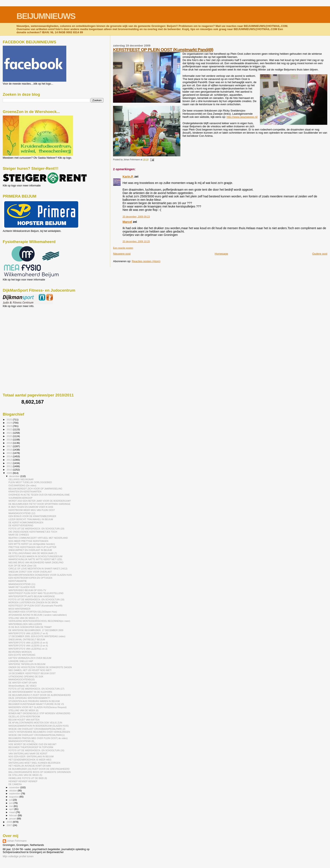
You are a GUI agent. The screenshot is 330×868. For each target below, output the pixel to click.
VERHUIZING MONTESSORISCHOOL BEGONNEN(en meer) (39, 621)
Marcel (127, 222)
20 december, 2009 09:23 (136, 217)
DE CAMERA (15, 784)
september (15, 794)
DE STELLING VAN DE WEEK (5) (25, 775)
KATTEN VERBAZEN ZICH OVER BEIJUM (30, 658)
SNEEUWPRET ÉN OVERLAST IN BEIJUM (30, 550)
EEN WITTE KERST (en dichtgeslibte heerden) (32, 544)
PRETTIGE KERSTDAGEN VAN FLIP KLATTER (32, 547)
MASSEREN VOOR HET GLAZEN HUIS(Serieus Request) (37, 707)
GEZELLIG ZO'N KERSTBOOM (24, 716)
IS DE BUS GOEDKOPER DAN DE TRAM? (30, 627)
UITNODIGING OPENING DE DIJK (26, 677)
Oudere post (320, 254)
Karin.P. (128, 177)
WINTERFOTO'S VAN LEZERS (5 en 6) (28, 643)
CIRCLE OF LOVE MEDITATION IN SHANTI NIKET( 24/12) (38, 569)
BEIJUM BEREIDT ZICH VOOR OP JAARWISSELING (35, 489)
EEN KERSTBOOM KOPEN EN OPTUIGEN (30, 578)
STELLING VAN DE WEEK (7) (23, 618)
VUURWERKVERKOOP (20, 498)
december (15, 476)
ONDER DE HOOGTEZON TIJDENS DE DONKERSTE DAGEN (40, 667)
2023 (10, 426)
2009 (10, 473)
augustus (14, 797)
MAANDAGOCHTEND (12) (22, 513)
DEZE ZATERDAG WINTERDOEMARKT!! (29, 698)
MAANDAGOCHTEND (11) (22, 584)
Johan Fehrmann (17, 841)
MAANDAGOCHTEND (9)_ (22, 741)
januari (13, 819)
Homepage (221, 254)
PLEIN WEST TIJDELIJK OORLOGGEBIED (30, 482)
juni (11, 803)
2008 (10, 822)
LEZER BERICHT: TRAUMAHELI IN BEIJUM (31, 519)
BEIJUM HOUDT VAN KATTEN (24, 720)
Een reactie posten (123, 248)
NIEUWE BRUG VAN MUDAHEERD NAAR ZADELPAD (36, 562)
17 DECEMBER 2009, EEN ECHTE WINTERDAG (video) (37, 636)
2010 (10, 470)
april (12, 809)
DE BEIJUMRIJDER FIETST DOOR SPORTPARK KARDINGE (39, 504)
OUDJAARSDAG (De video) (22, 485)
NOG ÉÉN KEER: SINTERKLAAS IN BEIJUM (31, 756)
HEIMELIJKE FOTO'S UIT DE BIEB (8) (28, 778)
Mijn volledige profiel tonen (18, 856)
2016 (10, 450)
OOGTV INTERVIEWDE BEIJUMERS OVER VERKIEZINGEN (39, 732)
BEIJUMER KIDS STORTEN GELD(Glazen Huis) (33, 612)
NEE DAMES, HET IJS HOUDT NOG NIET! (30, 670)
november (15, 787)
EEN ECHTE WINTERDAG (22, 655)
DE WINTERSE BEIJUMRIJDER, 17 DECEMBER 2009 (36, 630)
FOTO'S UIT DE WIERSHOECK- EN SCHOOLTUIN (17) (36, 689)
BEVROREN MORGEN (20, 652)
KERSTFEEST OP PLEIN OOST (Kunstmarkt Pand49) (163, 50)
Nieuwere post (122, 254)
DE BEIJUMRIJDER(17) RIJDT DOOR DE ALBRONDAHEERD (40, 695)
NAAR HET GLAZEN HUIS (22, 587)
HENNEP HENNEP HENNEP (23, 781)
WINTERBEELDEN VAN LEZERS (25, 624)
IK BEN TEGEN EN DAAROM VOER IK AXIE (31, 507)
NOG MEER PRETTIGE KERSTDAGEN (28, 541)
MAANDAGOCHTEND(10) (22, 679)
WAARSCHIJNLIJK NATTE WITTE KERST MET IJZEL (35, 559)
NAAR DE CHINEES (19, 535)
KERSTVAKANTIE (18, 581)
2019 (10, 439)
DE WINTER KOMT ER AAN (23, 683)
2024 (10, 423)
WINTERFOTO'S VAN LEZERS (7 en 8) (28, 633)
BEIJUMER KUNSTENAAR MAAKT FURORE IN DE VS (36, 704)
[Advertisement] (22, 330)
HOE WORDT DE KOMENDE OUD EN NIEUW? (32, 744)
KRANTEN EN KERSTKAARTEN (25, 492)
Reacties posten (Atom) (146, 261)
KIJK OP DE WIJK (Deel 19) (22, 566)
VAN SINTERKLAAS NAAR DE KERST (28, 754)
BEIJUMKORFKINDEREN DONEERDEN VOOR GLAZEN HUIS (40, 575)
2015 (10, 453)
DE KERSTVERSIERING (21, 525)
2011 (10, 466)
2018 (10, 443)
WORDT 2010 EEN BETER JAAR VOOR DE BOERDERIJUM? (40, 501)
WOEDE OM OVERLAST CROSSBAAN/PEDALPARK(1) (37, 735)
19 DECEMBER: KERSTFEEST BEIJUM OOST (32, 673)
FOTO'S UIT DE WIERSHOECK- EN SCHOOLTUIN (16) (36, 750)
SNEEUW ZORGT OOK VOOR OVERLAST (30, 572)
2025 (10, 419)
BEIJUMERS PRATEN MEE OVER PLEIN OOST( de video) (38, 738)
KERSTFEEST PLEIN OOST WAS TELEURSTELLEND (36, 593)
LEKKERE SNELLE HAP (21, 661)
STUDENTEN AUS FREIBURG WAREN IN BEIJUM (34, 701)
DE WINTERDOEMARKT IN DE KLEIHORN (30, 692)
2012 (10, 463)
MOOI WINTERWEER (19, 609)
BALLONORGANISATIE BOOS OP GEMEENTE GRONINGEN (39, 772)
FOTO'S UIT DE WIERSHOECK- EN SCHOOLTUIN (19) (36, 529)
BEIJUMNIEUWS (46, 16)
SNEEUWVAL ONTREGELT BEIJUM (27, 639)
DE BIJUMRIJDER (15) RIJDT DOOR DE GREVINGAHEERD (39, 769)
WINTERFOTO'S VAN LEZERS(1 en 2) (28, 649)
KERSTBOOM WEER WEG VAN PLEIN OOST (32, 510)
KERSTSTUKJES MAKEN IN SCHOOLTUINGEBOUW (35, 556)
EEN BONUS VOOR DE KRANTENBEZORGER (32, 516)
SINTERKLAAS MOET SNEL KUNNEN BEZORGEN (34, 763)
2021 (10, 433)
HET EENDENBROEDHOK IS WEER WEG (30, 760)
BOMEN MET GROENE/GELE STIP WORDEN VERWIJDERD (39, 713)
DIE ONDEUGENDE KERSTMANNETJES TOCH (33, 532)
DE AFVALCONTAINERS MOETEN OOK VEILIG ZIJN (35, 723)
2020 (10, 436)
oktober (13, 791)
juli (11, 800)
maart (13, 812)
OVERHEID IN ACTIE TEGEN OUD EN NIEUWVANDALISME (39, 495)
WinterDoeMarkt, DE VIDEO (22, 686)
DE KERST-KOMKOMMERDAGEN (26, 522)
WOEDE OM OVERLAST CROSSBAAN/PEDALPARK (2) (37, 729)
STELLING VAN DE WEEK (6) (23, 710)
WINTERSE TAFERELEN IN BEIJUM (27, 664)
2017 (10, 446)
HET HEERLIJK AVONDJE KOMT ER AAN (30, 766)
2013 (10, 460)
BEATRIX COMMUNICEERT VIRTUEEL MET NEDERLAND (38, 538)
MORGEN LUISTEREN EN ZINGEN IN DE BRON (33, 602)
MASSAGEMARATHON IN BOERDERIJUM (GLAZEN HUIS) (39, 726)
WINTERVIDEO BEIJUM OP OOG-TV (27, 590)
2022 (10, 429)
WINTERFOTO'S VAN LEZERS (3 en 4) (28, 646)
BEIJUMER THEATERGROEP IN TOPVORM (31, 747)
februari (14, 815)
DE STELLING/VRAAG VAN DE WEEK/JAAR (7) (33, 553)
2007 (10, 825)
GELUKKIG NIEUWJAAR (21, 479)
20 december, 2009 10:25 (136, 241)
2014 (10, 456)
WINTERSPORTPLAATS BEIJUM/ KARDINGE (32, 596)
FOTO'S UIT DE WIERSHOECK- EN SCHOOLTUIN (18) (36, 599)
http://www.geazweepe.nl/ (242, 117)
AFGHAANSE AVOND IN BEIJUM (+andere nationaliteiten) (38, 615)
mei (11, 806)
